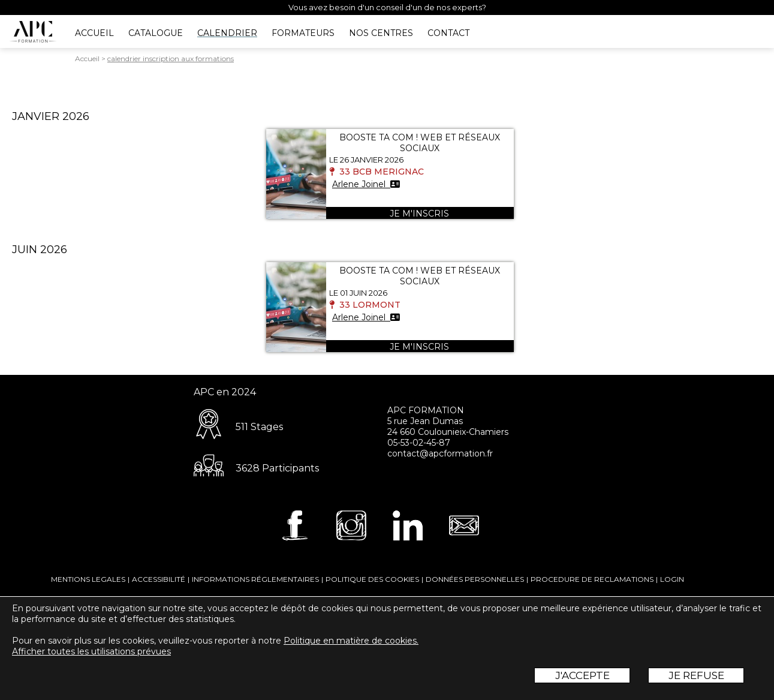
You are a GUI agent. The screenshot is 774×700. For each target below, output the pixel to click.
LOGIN (672, 579)
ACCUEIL (94, 33)
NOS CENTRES (381, 33)
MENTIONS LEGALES (88, 579)
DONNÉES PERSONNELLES (475, 579)
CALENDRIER (227, 33)
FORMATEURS (303, 33)
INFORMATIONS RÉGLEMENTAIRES (255, 579)
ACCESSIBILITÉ (159, 579)
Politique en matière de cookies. (351, 641)
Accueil (87, 58)
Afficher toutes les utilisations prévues (91, 651)
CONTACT (448, 33)
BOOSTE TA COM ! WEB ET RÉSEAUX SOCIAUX (420, 143)
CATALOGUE (156, 33)
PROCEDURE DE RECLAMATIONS (592, 579)
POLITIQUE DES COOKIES (372, 579)
